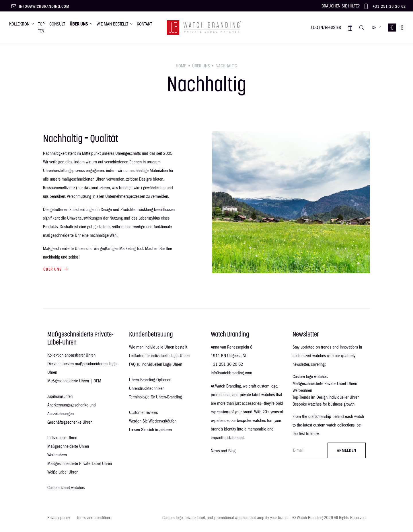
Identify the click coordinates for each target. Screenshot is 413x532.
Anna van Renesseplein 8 (232, 347)
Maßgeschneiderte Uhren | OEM (74, 381)
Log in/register (326, 28)
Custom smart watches (66, 488)
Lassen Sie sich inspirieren (150, 430)
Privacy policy (59, 518)
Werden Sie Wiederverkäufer (152, 421)
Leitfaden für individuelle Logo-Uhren (159, 356)
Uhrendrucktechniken (147, 388)
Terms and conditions (94, 518)
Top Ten (41, 28)
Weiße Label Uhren (63, 472)
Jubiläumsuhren (60, 396)
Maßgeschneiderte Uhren (68, 446)
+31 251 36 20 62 (389, 6)
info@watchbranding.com (44, 6)
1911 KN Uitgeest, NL (229, 356)
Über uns (201, 66)
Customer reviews (143, 412)
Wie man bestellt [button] (112, 24)
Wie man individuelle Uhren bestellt (158, 347)
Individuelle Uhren (62, 438)
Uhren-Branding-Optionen (150, 380)
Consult (57, 24)
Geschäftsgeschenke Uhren (70, 422)
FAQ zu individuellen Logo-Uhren (156, 364)
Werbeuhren (57, 455)
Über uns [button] (79, 24)
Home (181, 66)
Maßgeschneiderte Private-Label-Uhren (80, 463)
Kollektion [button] (19, 24)
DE (374, 28)
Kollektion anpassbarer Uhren (71, 355)
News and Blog (223, 451)
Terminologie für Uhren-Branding (155, 397)
